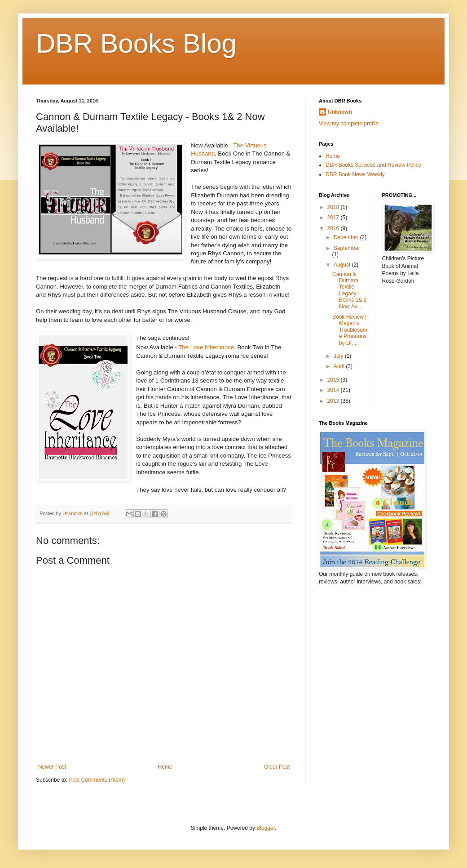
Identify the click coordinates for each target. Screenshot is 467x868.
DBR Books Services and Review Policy (373, 165)
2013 (334, 401)
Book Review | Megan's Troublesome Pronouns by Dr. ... (350, 330)
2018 (334, 207)
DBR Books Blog (136, 43)
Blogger (266, 828)
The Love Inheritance (206, 347)
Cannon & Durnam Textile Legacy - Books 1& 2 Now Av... (349, 290)
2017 (334, 218)
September (347, 248)
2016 (334, 228)
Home (165, 767)
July (339, 356)
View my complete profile (349, 124)
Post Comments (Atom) (97, 780)
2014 (334, 390)
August (343, 265)
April (340, 366)
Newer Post (52, 767)
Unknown (340, 112)
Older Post (277, 767)
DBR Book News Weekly (355, 174)
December (347, 237)
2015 (334, 380)
